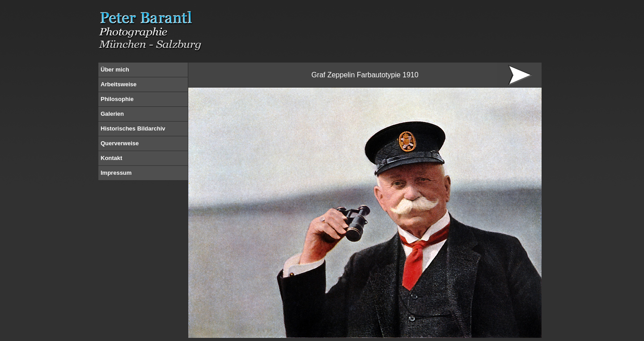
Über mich (115, 69)
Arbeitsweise (119, 84)
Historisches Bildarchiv (133, 128)
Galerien (112, 114)
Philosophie (117, 99)
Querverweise (120, 143)
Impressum (116, 173)
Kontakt (111, 158)
